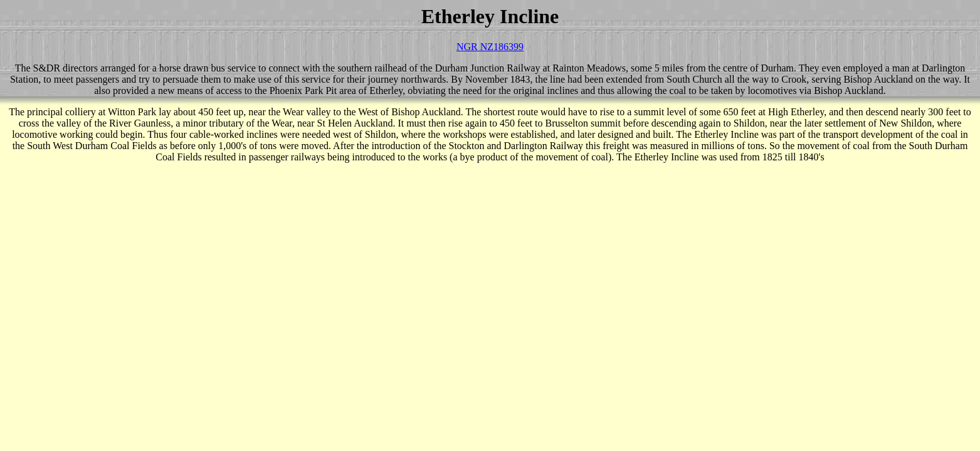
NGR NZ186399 (490, 47)
